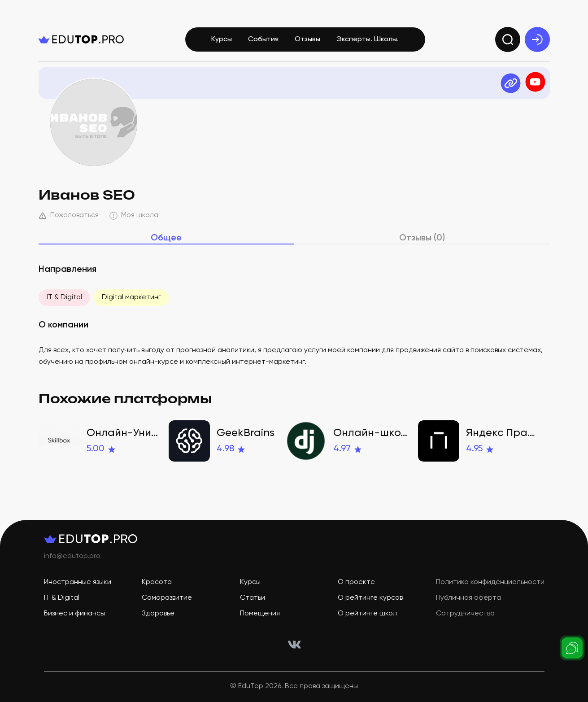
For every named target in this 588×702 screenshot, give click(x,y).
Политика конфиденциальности (490, 582)
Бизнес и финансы (74, 614)
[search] (508, 39)
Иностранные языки (78, 582)
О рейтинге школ (367, 614)
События (263, 39)
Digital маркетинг (131, 297)
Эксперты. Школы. (368, 39)
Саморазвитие (167, 598)
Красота (157, 582)
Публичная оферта (468, 598)
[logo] (81, 39)
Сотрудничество (465, 614)
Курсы (222, 39)
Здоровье (158, 614)
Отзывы (307, 39)
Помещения (260, 614)
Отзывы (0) (422, 238)
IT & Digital (64, 297)
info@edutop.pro (72, 556)
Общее (166, 238)
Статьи (253, 598)
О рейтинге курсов (370, 598)
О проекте (356, 582)
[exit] (537, 39)
